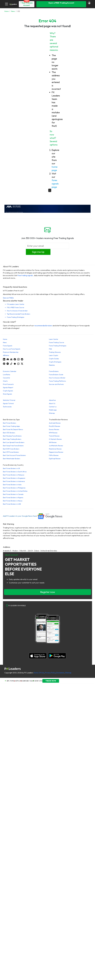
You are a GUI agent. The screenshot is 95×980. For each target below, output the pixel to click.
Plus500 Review (55, 426)
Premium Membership (11, 352)
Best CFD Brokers (9, 433)
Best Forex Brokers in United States (15, 491)
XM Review (53, 442)
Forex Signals (8, 346)
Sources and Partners (56, 384)
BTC (8, 681)
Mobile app (53, 410)
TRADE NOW (51, 681)
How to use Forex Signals (12, 349)
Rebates (52, 365)
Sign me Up (38, 252)
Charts (5, 381)
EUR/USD (26, 681)
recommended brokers (43, 326)
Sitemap (52, 413)
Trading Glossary (55, 352)
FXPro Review (54, 455)
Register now (48, 592)
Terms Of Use (39, 673)
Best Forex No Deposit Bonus (13, 429)
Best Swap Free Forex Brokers (13, 446)
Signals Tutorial (8, 403)
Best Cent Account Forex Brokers (14, 455)
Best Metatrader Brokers (12, 459)
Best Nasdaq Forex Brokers (12, 436)
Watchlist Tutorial (9, 400)
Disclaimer (60, 673)
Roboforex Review (55, 449)
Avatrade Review (55, 423)
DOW (37, 681)
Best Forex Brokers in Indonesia (14, 481)
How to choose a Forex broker (17, 311)
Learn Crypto (53, 355)
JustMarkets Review (56, 446)
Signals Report (8, 388)
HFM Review (53, 433)
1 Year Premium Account (27, 4)
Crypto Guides (54, 359)
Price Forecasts (8, 384)
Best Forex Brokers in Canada (13, 494)
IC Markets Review (55, 439)
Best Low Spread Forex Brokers (14, 442)
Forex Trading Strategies (16, 317)
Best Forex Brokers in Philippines (14, 488)
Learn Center (54, 339)
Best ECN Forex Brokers (11, 449)
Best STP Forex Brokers (11, 452)
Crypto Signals (8, 391)
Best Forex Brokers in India (12, 485)
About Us (52, 403)
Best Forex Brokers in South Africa (15, 472)
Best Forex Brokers (10, 423)
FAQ (50, 349)
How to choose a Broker (57, 378)
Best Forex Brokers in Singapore (14, 478)
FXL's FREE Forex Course (15, 307)
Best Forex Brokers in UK (12, 468)
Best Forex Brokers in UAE (12, 504)
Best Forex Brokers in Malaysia (14, 475)
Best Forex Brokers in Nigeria (13, 498)
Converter (6, 378)
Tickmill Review (54, 436)
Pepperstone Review (56, 452)
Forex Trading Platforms (57, 381)
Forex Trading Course (56, 342)
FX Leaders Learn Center (16, 304)
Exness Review (54, 429)
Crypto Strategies (55, 362)
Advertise (52, 400)
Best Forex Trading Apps (11, 426)
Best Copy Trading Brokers (12, 439)
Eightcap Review (55, 459)
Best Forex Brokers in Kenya (13, 501)
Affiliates (6, 355)
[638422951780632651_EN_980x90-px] (47, 209)
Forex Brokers (54, 371)
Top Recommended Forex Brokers (19, 314)
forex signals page (55, 184)
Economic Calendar (10, 371)
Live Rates (7, 375)
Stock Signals (7, 394)
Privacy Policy (50, 673)
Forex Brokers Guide (56, 375)
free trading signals (25, 275)
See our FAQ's (8, 298)
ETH (17, 681)
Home (5, 339)
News (5, 342)
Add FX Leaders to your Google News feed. (33, 516)
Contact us (53, 407)
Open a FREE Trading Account (61, 3)
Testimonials (7, 407)
